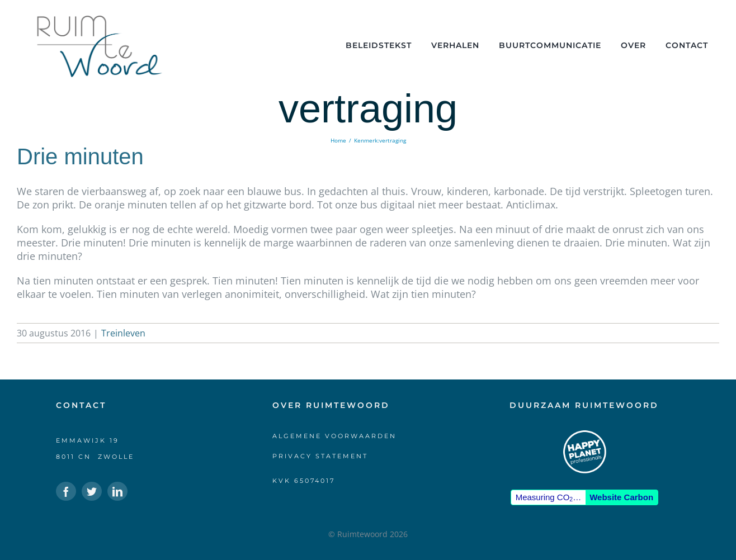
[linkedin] (117, 491)
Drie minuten (80, 156)
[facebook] (66, 491)
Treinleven (123, 333)
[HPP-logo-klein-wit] (584, 434)
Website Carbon (621, 497)
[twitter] (92, 491)
